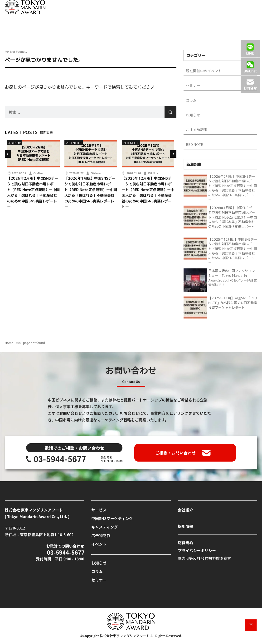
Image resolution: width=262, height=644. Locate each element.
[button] (7, 154)
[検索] (170, 112)
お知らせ (15, 143)
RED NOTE (74, 143)
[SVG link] (25, 7)
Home (9, 344)
